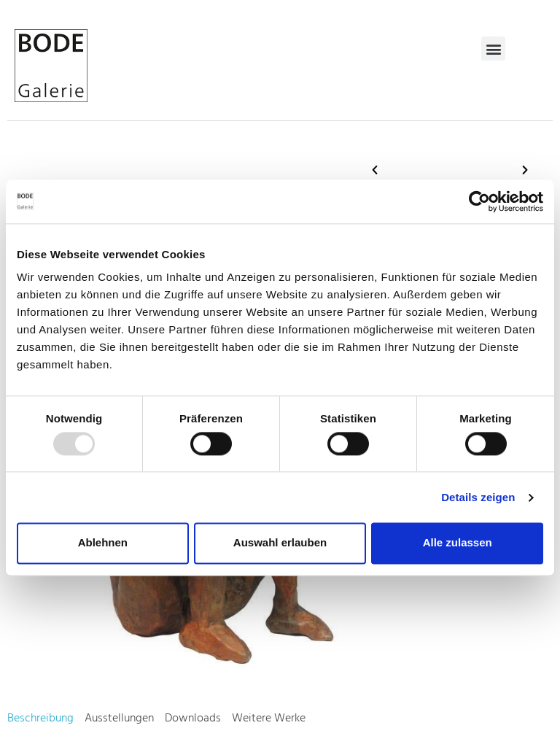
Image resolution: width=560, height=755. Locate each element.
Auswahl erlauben (280, 543)
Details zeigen (478, 497)
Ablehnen (103, 543)
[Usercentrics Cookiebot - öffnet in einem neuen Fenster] (479, 201)
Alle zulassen (458, 543)
